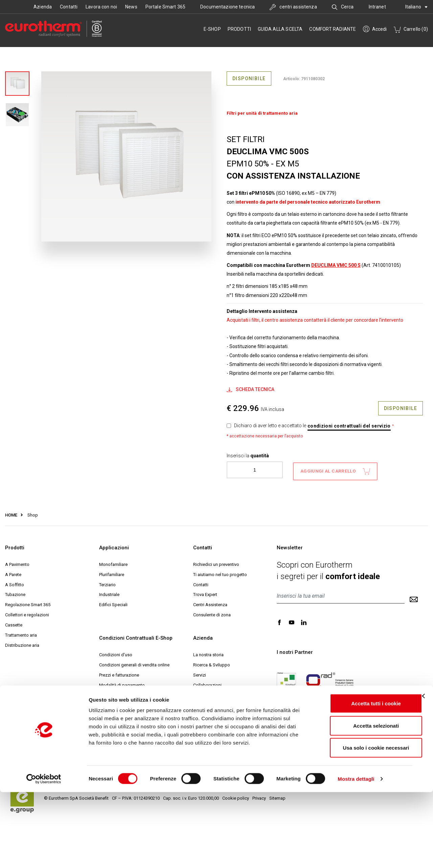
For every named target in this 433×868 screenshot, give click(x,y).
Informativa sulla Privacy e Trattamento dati (141, 733)
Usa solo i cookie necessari (359, 824)
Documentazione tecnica (227, 7)
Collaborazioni (207, 682)
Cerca (343, 7)
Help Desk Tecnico (211, 723)
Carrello (411, 29)
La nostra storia (208, 652)
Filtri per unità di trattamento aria (262, 113)
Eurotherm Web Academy (218, 703)
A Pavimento (17, 562)
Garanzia (108, 713)
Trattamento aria (21, 633)
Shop (29, 512)
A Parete (13, 572)
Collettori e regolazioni (27, 612)
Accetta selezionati (359, 802)
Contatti (69, 7)
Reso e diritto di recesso (123, 703)
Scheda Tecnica (250, 389)
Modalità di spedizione (122, 693)
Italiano (416, 7)
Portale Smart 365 (165, 7)
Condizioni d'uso (116, 652)
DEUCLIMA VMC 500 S (336, 265)
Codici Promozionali (119, 723)
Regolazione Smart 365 (28, 602)
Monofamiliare (113, 562)
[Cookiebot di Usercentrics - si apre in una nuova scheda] (44, 855)
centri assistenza (293, 7)
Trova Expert (205, 592)
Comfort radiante (333, 29)
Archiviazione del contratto (125, 743)
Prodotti (240, 29)
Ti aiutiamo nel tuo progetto (220, 572)
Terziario (107, 582)
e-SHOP (212, 29)
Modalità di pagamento (122, 682)
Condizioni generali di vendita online (134, 663)
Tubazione (15, 592)
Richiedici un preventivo (216, 562)
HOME (11, 512)
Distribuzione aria (22, 643)
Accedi (375, 29)
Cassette (14, 623)
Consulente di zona (212, 612)
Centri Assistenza (210, 602)
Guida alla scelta (280, 29)
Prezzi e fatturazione (119, 672)
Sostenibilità (205, 693)
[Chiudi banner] (423, 772)
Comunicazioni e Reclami (124, 753)
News (131, 7)
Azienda (43, 7)
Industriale (109, 592)
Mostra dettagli (356, 855)
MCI (197, 733)
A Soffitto (15, 582)
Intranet (377, 7)
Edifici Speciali (113, 602)
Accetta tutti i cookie (359, 779)
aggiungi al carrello (335, 469)
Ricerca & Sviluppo (212, 663)
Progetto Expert (208, 713)
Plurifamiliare (112, 572)
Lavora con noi (101, 7)
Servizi (200, 672)
